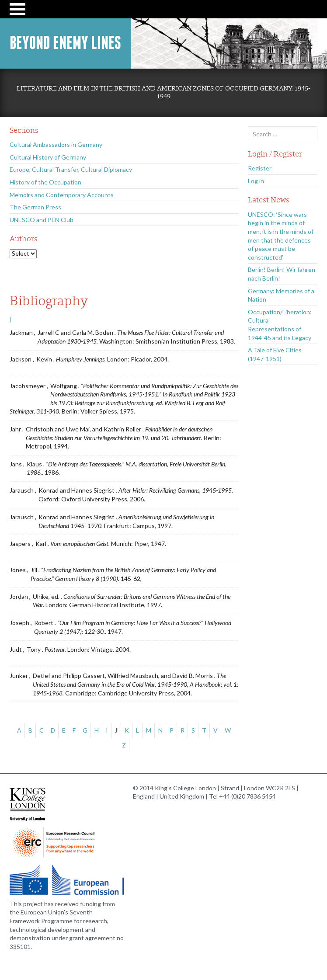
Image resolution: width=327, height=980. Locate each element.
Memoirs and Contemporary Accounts (62, 195)
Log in (256, 181)
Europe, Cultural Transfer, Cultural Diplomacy (71, 169)
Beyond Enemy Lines (65, 43)
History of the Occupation (45, 182)
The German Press (35, 207)
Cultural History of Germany (48, 157)
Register (260, 168)
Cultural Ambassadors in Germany (56, 144)
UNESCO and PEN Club (42, 220)
